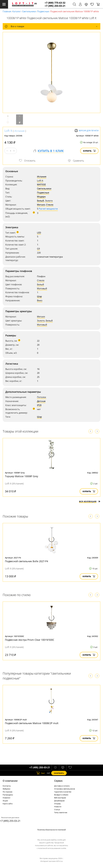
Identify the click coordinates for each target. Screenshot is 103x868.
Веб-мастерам (60, 798)
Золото (49, 201)
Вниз (40, 300)
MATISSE (41, 185)
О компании (10, 781)
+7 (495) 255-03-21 (55, 6)
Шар (39, 296)
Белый (41, 201)
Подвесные (43, 11)
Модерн (41, 197)
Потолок (42, 397)
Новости (58, 807)
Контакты (7, 786)
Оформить (59, 773)
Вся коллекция (90, 501)
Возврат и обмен (61, 795)
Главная (7, 11)
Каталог (17, 11)
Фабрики (6, 789)
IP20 (39, 405)
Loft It (8, 131)
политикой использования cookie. (52, 848)
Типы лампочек (61, 812)
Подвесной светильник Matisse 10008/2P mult (32, 723)
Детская (41, 401)
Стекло (50, 205)
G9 (38, 249)
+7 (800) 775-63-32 (55, 3)
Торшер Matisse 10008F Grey (22, 476)
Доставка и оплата (62, 786)
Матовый (42, 288)
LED (39, 233)
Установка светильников (65, 789)
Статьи (57, 809)
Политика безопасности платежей (51, 830)
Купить (89, 151)
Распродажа (8, 795)
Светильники (29, 11)
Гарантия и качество (63, 792)
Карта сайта (8, 804)
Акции (5, 801)
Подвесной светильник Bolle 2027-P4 (26, 561)
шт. (41, 773)
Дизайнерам (59, 801)
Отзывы (57, 804)
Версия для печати (87, 131)
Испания (19, 131)
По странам (8, 792)
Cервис (58, 781)
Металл (41, 205)
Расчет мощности (48, 209)
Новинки (6, 798)
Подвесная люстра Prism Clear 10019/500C (30, 640)
